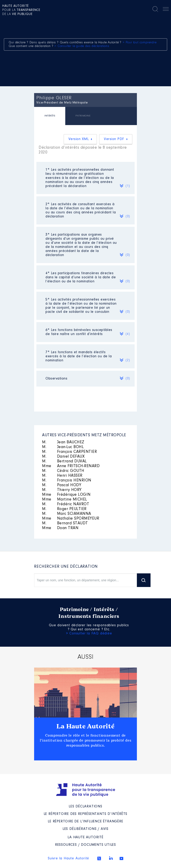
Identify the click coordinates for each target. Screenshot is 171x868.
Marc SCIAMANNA (67, 514)
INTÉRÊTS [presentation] (50, 116)
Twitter (99, 858)
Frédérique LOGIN (66, 495)
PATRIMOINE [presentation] (83, 116)
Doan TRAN (60, 528)
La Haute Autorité (85, 726)
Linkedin (111, 858)
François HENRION (67, 481)
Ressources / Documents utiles (85, 845)
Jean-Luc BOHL (63, 447)
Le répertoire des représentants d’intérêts (86, 814)
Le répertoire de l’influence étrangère (85, 821)
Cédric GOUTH (63, 471)
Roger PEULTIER (64, 509)
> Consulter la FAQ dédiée (89, 634)
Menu (166, 10)
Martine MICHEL (65, 500)
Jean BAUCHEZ (63, 442)
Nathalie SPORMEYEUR (71, 519)
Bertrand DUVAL (64, 461)
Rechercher (155, 9)
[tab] (50, 117)
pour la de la (21, 10)
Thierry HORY (62, 490)
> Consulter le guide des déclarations (82, 46)
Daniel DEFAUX (63, 457)
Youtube (121, 858)
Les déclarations (85, 806)
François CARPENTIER (69, 452)
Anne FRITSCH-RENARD (71, 466)
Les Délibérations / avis (85, 829)
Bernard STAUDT (65, 523)
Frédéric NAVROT (66, 504)
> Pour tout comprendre (140, 43)
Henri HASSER (62, 476)
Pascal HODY (62, 485)
